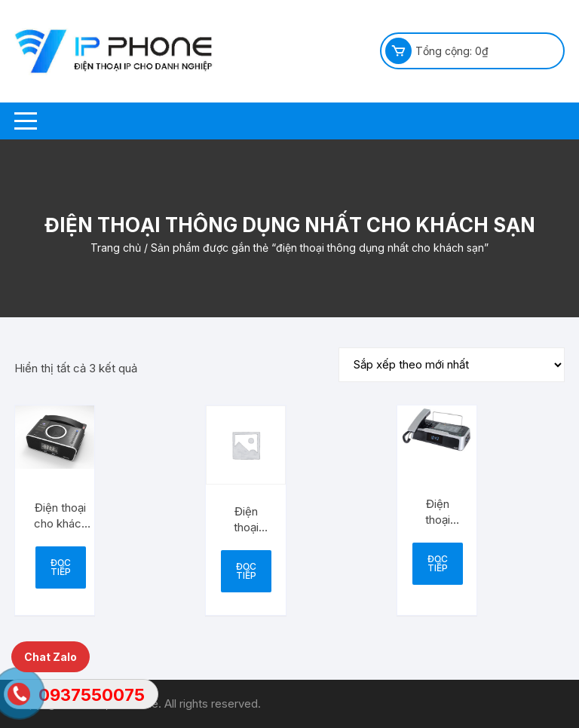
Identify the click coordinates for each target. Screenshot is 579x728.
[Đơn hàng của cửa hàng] (452, 365)
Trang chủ (116, 248)
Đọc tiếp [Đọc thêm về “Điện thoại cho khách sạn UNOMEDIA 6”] (61, 567)
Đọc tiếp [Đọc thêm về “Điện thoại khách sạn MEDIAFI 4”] (438, 563)
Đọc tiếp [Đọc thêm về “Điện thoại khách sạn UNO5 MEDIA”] (246, 571)
